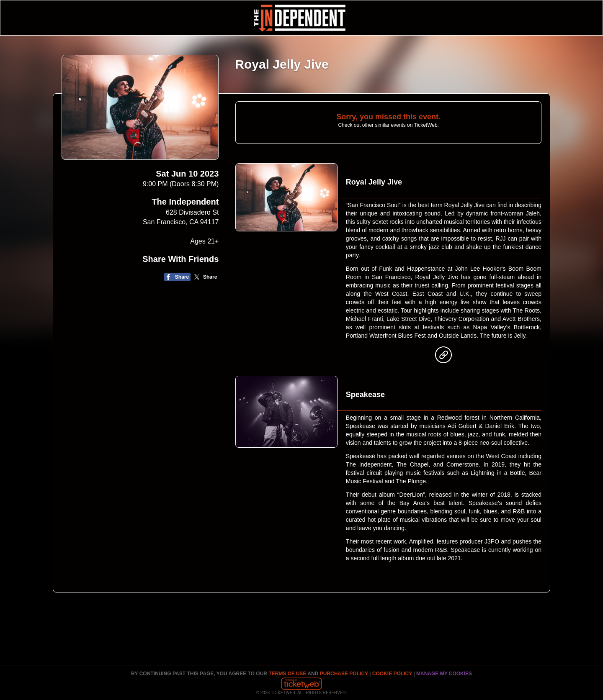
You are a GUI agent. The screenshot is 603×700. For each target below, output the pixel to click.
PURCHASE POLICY (345, 674)
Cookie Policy (393, 674)
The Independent (185, 202)
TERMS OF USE (288, 674)
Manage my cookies (444, 674)
